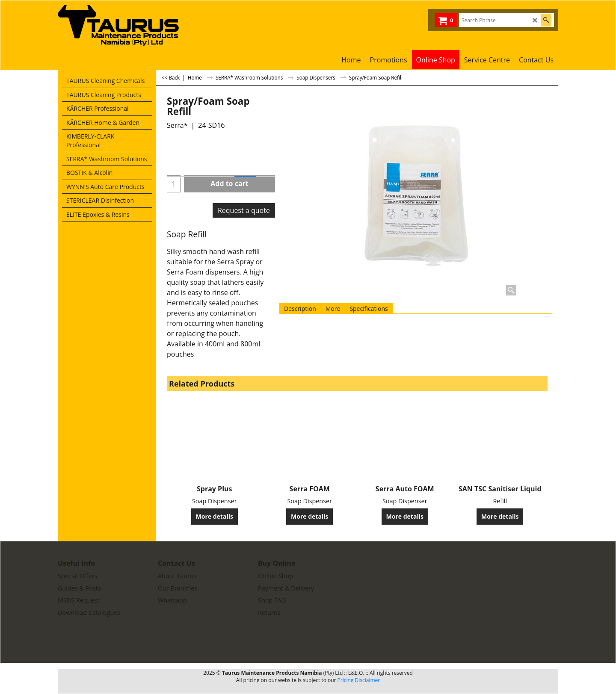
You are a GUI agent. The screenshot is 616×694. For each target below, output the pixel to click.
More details (215, 516)
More (333, 309)
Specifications (369, 309)
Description (300, 309)
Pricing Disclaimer (359, 680)
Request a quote (244, 210)
